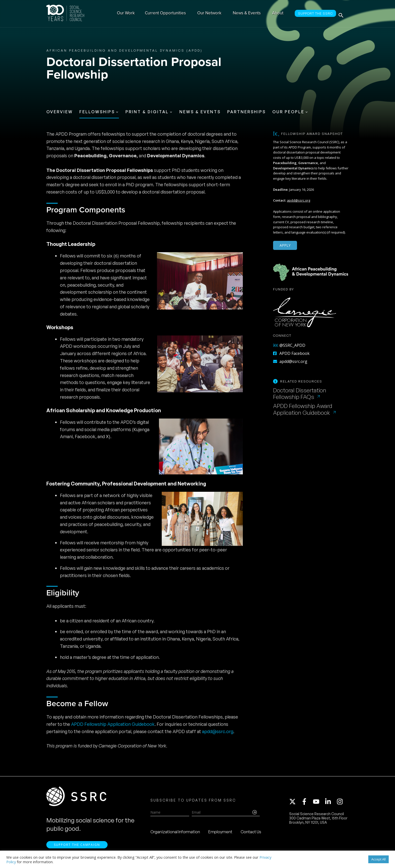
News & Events (200, 112)
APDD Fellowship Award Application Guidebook (303, 409)
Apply (285, 245)
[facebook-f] (307, 803)
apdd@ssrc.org (218, 731)
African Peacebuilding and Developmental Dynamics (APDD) (124, 50)
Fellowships (97, 112)
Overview (60, 112)
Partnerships (246, 112)
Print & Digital (147, 112)
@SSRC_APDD (289, 345)
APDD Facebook (291, 353)
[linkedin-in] (330, 803)
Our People (288, 112)
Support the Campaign (77, 848)
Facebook (85, 436)
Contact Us (251, 834)
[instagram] (341, 803)
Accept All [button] (378, 859)
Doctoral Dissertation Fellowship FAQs (300, 394)
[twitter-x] (295, 803)
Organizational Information (175, 834)
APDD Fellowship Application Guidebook (113, 724)
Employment (220, 834)
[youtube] (318, 803)
